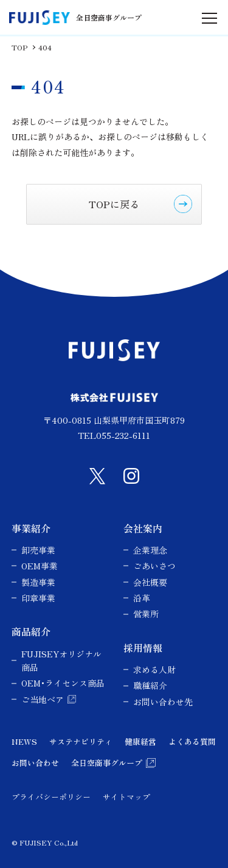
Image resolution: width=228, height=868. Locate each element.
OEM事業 (40, 566)
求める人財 (154, 670)
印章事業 (38, 598)
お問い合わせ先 (163, 702)
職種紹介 (150, 685)
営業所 (146, 614)
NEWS (24, 741)
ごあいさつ (154, 566)
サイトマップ (126, 797)
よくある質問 (192, 741)
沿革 (142, 598)
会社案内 (143, 528)
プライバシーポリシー (51, 797)
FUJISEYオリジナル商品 (61, 660)
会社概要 (150, 582)
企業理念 (150, 550)
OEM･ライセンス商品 (63, 683)
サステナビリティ (81, 741)
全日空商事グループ (107, 763)
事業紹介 (31, 528)
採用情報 (143, 648)
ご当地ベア (43, 699)
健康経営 (140, 741)
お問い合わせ (35, 763)
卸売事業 (38, 550)
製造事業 (38, 582)
